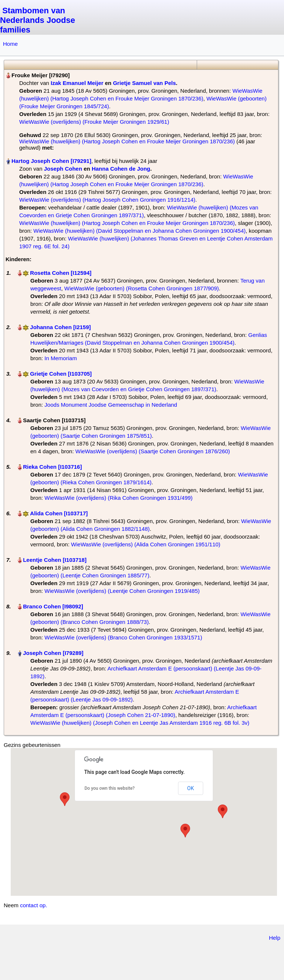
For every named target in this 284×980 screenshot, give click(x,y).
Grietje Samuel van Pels (144, 83)
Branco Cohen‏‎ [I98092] (53, 606)
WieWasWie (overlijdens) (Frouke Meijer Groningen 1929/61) (94, 122)
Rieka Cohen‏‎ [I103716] (52, 467)
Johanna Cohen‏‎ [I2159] (60, 327)
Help (275, 938)
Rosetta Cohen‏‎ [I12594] (61, 273)
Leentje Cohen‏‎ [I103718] (55, 560)
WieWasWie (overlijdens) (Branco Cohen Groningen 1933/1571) (123, 637)
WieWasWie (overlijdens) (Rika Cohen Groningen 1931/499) (118, 498)
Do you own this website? (110, 788)
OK (190, 788)
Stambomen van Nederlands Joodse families (38, 20)
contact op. (33, 905)
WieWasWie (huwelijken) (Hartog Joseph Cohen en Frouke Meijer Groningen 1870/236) (127, 141)
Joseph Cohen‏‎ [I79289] (53, 653)
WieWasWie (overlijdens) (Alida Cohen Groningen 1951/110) (146, 544)
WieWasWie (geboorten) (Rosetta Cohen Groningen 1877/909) (142, 288)
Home (10, 44)
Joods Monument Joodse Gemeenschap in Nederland (111, 405)
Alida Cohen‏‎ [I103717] (59, 513)
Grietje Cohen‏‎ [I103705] (61, 374)
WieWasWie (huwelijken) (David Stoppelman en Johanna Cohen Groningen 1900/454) (139, 231)
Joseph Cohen (63, 169)
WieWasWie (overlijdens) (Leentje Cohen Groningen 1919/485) (122, 591)
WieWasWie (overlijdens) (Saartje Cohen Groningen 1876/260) (153, 451)
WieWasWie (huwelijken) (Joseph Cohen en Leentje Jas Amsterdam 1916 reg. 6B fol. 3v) (140, 723)
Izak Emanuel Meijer (77, 83)
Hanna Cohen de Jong (121, 169)
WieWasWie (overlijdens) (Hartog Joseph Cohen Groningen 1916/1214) (107, 200)
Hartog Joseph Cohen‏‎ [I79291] (51, 161)
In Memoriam (61, 358)
